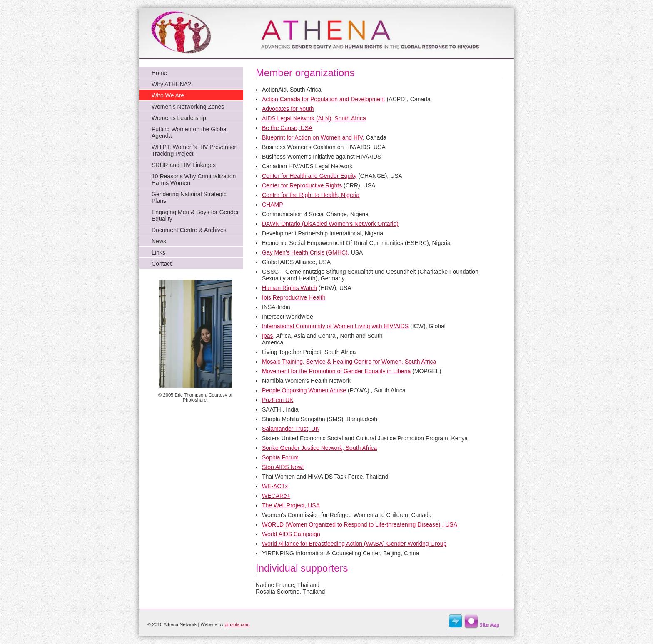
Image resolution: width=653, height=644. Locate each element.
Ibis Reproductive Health (294, 297)
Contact (162, 264)
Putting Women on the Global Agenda (190, 132)
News (159, 241)
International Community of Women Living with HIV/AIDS (335, 326)
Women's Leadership (179, 118)
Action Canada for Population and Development (324, 99)
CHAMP (273, 205)
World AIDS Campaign (291, 534)
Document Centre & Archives (189, 230)
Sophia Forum (280, 457)
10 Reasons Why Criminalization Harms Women (194, 180)
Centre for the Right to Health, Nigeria (311, 195)
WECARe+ (276, 496)
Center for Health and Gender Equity (309, 176)
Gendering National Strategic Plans (189, 197)
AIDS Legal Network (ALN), (314, 118)
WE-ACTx (275, 486)
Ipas (267, 336)
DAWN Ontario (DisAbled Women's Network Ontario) (330, 224)
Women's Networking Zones (188, 107)
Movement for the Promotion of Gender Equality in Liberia (336, 371)
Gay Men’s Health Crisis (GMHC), (306, 252)
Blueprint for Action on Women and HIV (312, 137)
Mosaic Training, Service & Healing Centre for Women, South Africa (349, 362)
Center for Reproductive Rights (302, 185)
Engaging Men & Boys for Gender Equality (195, 215)
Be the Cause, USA (287, 128)
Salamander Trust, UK (291, 429)
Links (158, 252)
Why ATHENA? (171, 84)
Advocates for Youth (288, 109)
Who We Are (168, 95)
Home (159, 73)
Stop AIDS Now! (283, 467)
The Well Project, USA (291, 505)
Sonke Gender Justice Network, (319, 448)
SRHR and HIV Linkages (184, 165)
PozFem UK (278, 400)
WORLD (273, 524)
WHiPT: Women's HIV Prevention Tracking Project (194, 150)
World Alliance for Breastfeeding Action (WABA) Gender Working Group (354, 544)
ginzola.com (237, 624)
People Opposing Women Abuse (304, 390)
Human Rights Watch (289, 288)
